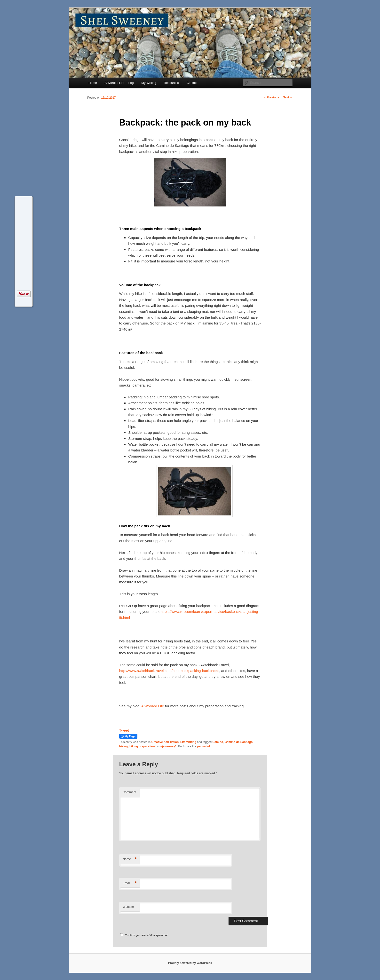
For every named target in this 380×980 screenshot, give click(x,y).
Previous (271, 97)
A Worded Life (153, 706)
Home (93, 83)
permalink (204, 746)
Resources (171, 83)
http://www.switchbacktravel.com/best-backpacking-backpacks (169, 671)
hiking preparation (142, 746)
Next (288, 97)
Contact (192, 83)
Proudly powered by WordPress (190, 963)
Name (130, 859)
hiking (123, 746)
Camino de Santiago (239, 742)
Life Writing (188, 742)
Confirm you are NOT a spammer (144, 935)
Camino (218, 742)
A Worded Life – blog (119, 83)
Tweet (124, 730)
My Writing (149, 83)
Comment (129, 792)
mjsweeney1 (168, 746)
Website (128, 907)
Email (130, 883)
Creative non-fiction (165, 742)
